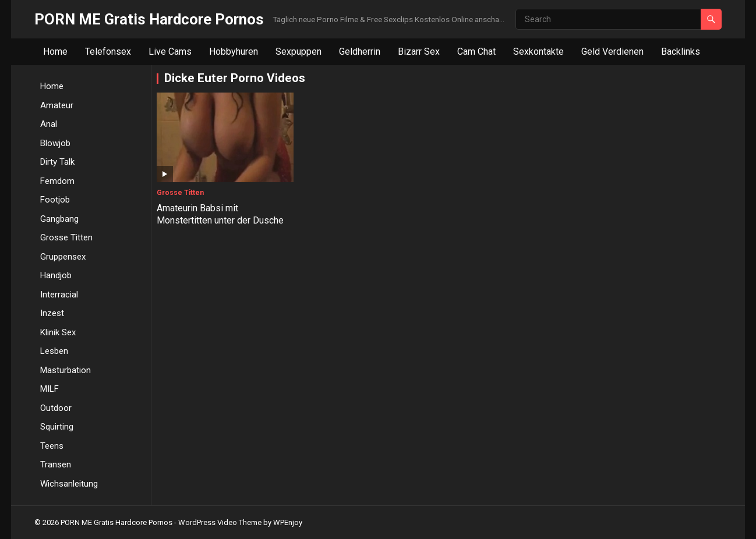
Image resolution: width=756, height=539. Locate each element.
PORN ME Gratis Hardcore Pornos (149, 19)
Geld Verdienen (612, 52)
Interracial (59, 295)
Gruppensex (63, 257)
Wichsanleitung (69, 484)
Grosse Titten (66, 237)
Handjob (56, 275)
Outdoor (56, 408)
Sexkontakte (538, 52)
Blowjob (55, 143)
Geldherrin (360, 52)
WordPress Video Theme (220, 522)
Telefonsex (108, 52)
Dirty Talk (57, 162)
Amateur (57, 105)
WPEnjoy (288, 522)
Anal (49, 124)
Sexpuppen (298, 52)
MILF (50, 389)
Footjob (55, 200)
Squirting (57, 427)
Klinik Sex (58, 332)
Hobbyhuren (234, 52)
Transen (56, 464)
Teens (52, 446)
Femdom (57, 181)
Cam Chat (476, 52)
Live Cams (170, 52)
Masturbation (66, 370)
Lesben (54, 351)
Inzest (52, 313)
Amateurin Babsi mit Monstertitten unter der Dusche (220, 214)
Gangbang (59, 219)
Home (55, 52)
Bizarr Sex (419, 52)
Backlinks (681, 52)
